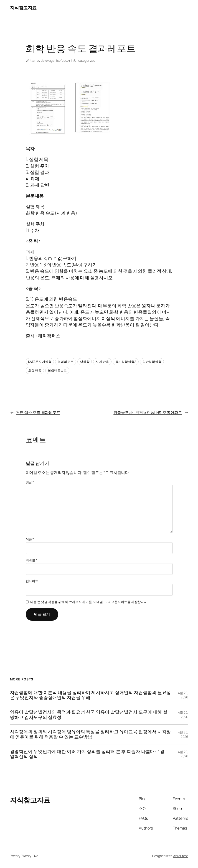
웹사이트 (32, 581)
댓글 (30, 482)
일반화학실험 (152, 362)
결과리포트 (66, 362)
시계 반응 (102, 362)
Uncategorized (85, 60)
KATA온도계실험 (40, 362)
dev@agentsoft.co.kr (56, 60)
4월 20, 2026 (183, 695)
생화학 (85, 362)
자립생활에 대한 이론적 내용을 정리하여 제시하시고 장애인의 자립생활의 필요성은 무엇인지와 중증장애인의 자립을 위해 (91, 695)
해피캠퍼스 (49, 336)
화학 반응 (35, 370)
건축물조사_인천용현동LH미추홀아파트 (148, 412)
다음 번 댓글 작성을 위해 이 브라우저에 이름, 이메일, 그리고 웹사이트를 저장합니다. (89, 602)
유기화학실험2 (126, 362)
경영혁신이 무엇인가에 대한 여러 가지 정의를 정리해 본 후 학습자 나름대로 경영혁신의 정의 (87, 754)
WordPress (180, 856)
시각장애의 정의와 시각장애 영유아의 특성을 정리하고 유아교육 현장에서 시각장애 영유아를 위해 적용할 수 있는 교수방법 (91, 734)
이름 (30, 539)
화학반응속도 (57, 370)
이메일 (32, 560)
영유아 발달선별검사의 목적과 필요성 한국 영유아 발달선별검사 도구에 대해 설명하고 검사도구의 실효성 (89, 715)
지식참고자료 (23, 8)
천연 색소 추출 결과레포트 (38, 412)
